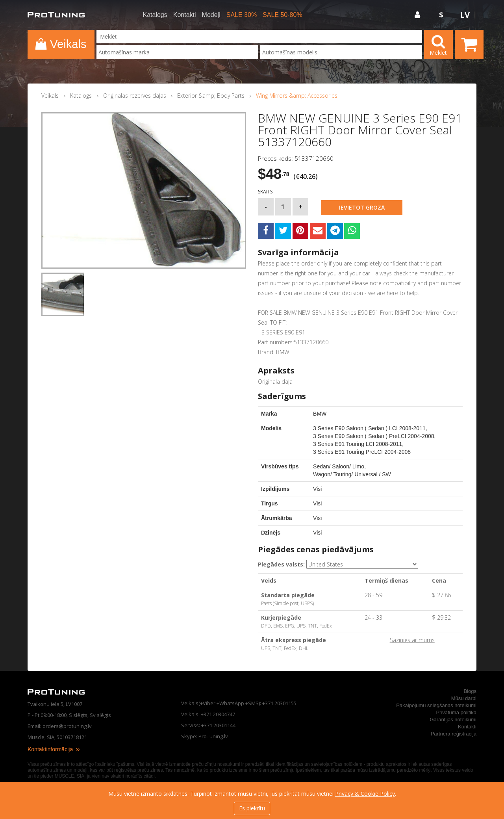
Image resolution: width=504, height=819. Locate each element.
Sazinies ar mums (412, 640)
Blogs (470, 691)
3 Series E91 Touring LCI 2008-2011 (358, 444)
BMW (320, 414)
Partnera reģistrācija (454, 734)
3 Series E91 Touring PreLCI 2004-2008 (362, 452)
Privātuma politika (456, 712)
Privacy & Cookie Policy (365, 794)
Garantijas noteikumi (453, 720)
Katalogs (155, 15)
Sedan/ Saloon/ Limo (339, 466)
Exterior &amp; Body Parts (211, 96)
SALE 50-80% (283, 15)
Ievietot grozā (362, 207)
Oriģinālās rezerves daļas (135, 96)
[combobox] (177, 52)
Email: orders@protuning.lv (60, 726)
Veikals (50, 96)
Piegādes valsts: (281, 564)
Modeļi (211, 15)
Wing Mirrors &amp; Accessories (297, 96)
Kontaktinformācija (54, 749)
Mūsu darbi (464, 698)
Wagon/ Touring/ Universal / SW (352, 474)
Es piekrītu (252, 808)
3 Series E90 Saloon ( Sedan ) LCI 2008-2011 (369, 428)
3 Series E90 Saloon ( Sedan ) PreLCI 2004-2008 (373, 436)
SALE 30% (242, 15)
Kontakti (185, 15)
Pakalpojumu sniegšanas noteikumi (436, 705)
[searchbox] (177, 52)
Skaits (265, 192)
